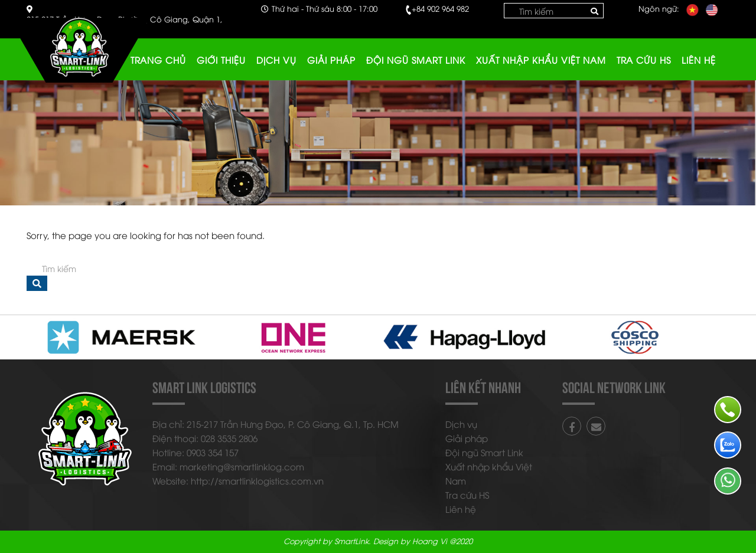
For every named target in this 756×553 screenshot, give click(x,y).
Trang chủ (158, 60)
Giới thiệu (221, 60)
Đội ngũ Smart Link (416, 60)
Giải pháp (331, 60)
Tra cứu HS (644, 60)
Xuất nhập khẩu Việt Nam (541, 60)
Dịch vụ (276, 60)
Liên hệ (699, 60)
